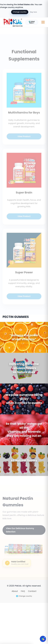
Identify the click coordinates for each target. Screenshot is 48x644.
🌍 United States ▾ (32, 22)
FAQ (23, 591)
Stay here (33, 12)
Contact (32, 591)
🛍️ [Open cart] (43, 639)
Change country (20, 12)
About (15, 591)
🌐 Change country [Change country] (24, 596)
